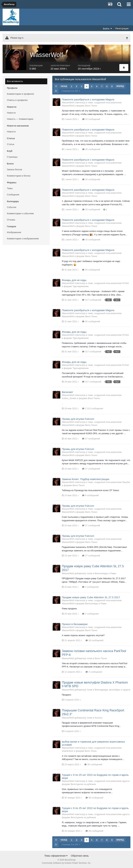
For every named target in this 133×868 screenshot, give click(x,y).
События (12, 207)
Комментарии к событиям (20, 213)
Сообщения (13, 195)
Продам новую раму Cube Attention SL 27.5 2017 (91, 597)
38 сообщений (94, 798)
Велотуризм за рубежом (83, 784)
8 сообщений (90, 495)
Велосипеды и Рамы (106, 573)
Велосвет (67, 392)
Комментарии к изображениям (23, 239)
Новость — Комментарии (20, 119)
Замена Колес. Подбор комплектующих (86, 479)
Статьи (11, 144)
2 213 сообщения (93, 408)
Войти (108, 29)
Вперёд (120, 86)
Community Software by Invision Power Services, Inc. (66, 863)
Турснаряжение (81, 286)
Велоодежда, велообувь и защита (113, 690)
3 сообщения (94, 672)
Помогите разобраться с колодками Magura (88, 99)
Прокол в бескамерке (75, 624)
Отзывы (11, 220)
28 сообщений (94, 640)
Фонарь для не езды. (74, 280)
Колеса (99, 718)
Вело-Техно (91, 106)
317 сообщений (92, 300)
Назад (64, 86)
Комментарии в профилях (21, 94)
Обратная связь (80, 856)
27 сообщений (91, 439)
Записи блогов (14, 169)
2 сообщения (90, 587)
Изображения (14, 232)
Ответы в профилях (17, 100)
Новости (11, 113)
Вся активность (15, 81)
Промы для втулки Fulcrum (78, 419)
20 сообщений (91, 119)
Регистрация (122, 28)
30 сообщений (93, 764)
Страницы (12, 157)
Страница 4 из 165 (71, 91)
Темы (10, 188)
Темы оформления (56, 856)
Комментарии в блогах (19, 176)
